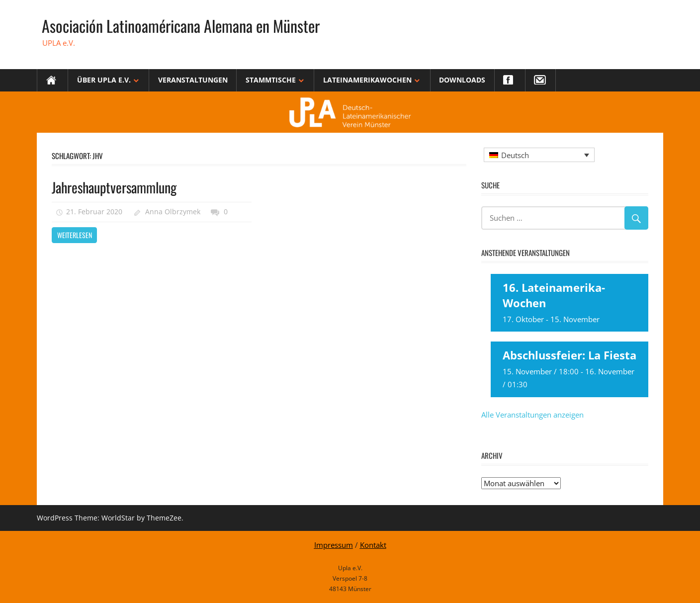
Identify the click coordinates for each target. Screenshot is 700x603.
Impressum (334, 545)
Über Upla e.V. (104, 80)
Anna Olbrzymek (173, 212)
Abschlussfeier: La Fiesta (569, 355)
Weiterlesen (75, 235)
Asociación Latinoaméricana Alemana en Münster (181, 26)
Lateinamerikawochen (367, 80)
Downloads (462, 80)
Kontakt (373, 545)
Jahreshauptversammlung (114, 187)
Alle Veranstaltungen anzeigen (532, 415)
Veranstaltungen (193, 80)
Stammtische (271, 80)
